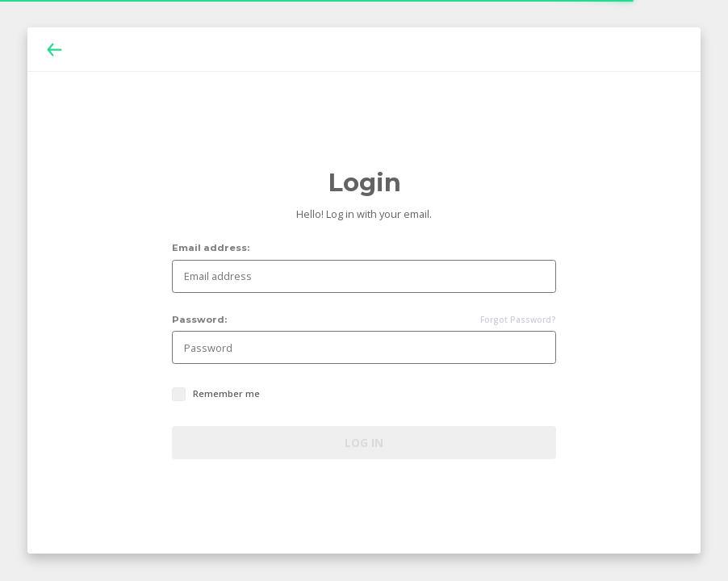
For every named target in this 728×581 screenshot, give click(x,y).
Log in (364, 443)
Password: (199, 320)
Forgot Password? (518, 320)
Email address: (211, 248)
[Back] (54, 50)
